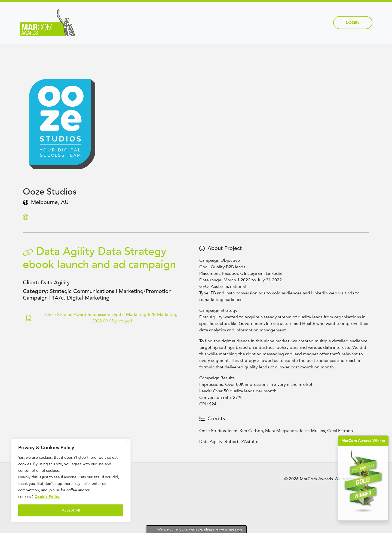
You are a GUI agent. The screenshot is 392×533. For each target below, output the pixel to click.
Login (353, 23)
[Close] (127, 441)
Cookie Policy (47, 497)
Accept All (71, 510)
